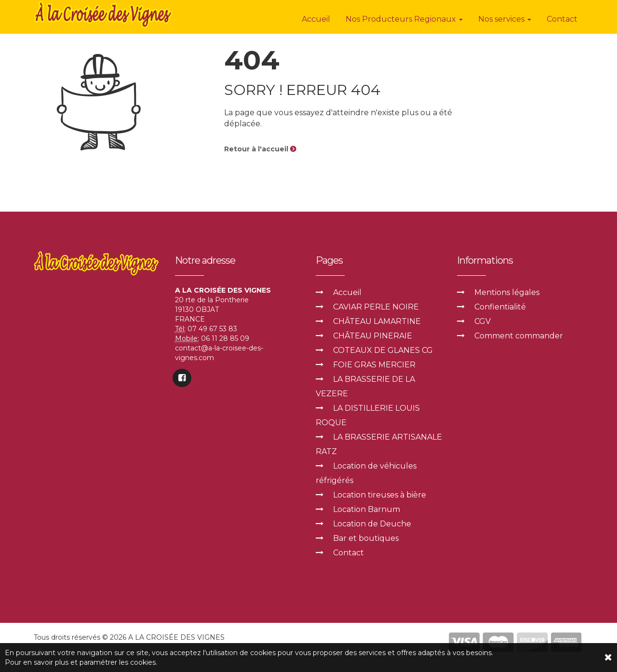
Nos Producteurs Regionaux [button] (404, 19)
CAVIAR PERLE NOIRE (376, 307)
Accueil (316, 19)
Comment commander (519, 336)
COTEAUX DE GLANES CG (383, 350)
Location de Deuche (372, 524)
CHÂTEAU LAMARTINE (377, 321)
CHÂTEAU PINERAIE (373, 336)
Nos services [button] (505, 19)
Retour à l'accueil (260, 149)
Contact (562, 19)
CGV (483, 321)
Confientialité (500, 307)
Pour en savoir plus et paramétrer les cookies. (81, 662)
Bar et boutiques (366, 538)
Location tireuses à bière (380, 495)
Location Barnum (367, 509)
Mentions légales (507, 292)
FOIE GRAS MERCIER (374, 365)
